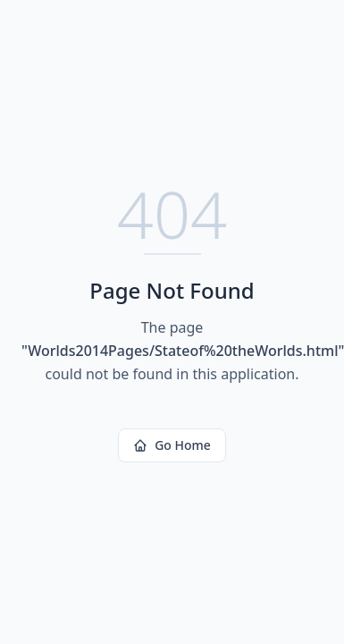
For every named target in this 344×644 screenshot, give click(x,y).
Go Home (172, 445)
